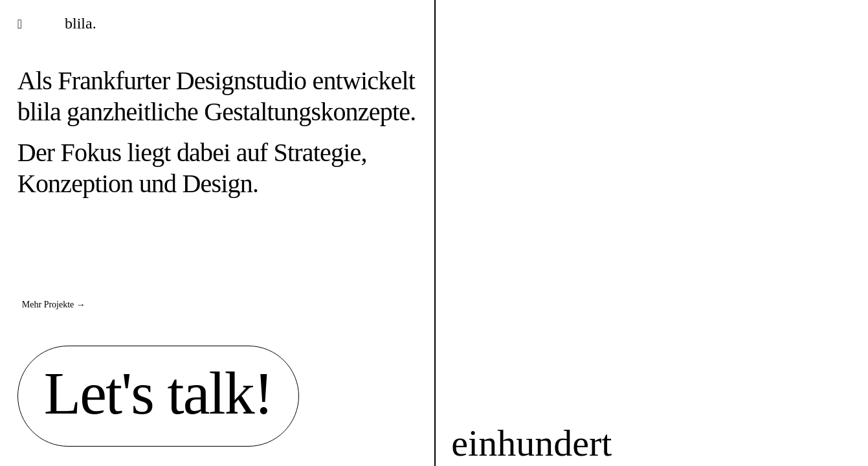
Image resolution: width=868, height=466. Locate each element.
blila (39, 112)
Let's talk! (158, 393)
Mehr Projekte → (54, 305)
